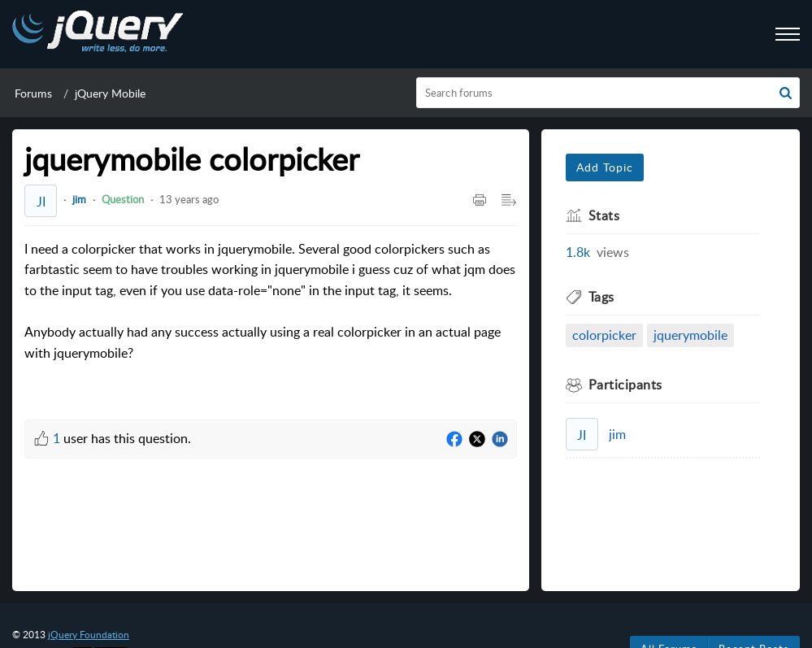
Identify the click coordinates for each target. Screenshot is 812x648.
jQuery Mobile (110, 93)
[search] (608, 93)
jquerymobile (690, 335)
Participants (625, 385)
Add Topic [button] (605, 167)
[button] (786, 93)
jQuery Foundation (89, 635)
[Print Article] (480, 201)
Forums (33, 93)
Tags (601, 297)
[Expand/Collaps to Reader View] (509, 201)
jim (79, 199)
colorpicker (604, 335)
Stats (604, 215)
